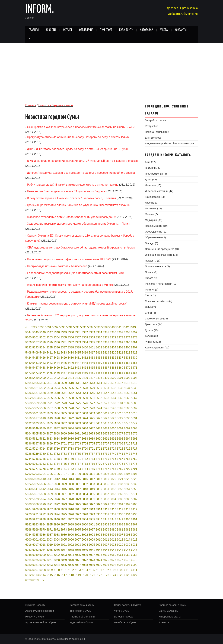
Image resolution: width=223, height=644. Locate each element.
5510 (71, 383)
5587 (50, 408)
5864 (85, 494)
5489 (36, 378)
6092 (113, 565)
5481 (92, 373)
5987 (50, 535)
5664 (28, 434)
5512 (85, 383)
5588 (57, 408)
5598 (127, 408)
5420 (113, 353)
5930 (99, 514)
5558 (71, 398)
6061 (120, 555)
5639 (78, 423)
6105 (92, 570)
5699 (50, 444)
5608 (85, 413)
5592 (85, 408)
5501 (120, 378)
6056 (85, 555)
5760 (28, 464)
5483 (106, 373)
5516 (113, 383)
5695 (134, 439)
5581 (120, 403)
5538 (43, 393)
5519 (134, 383)
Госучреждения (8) (156, 174)
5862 (71, 494)
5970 (43, 530)
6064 (28, 560)
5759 (134, 459)
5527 (78, 388)
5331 (48, 327)
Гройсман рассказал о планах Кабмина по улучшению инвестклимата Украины (79, 205)
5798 (71, 474)
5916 (113, 509)
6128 (28, 580)
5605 (64, 413)
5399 (78, 347)
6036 (57, 550)
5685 (64, 439)
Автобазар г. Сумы (125, 622)
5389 (120, 342)
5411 (50, 353)
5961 (92, 524)
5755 (106, 459)
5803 (106, 474)
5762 (43, 464)
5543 (78, 393)
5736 (85, 454)
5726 (127, 449)
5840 (28, 489)
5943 (78, 519)
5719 (78, 449)
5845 (64, 489)
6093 (120, 565)
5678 (127, 434)
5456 (28, 368)
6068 (57, 560)
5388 (113, 342)
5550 (127, 393)
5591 (78, 408)
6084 (57, 565)
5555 (50, 398)
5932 (113, 514)
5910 (71, 509)
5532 (113, 388)
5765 (64, 464)
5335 (76, 327)
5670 (71, 434)
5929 (92, 514)
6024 (85, 545)
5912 (85, 509)
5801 (92, 474)
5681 (36, 439)
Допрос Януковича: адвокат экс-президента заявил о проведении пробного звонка (81, 173)
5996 (113, 535)
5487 (134, 373)
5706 (99, 444)
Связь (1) (150, 295)
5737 (92, 454)
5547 (106, 393)
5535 (134, 388)
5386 (99, 342)
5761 (36, 464)
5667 (50, 434)
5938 (43, 519)
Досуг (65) (151, 179)
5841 (36, 489)
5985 (36, 535)
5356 (113, 332)
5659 (106, 428)
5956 (57, 524)
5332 (55, 327)
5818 (99, 479)
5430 (71, 358)
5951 (134, 519)
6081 (36, 565)
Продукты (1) (153, 261)
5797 (64, 474)
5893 (64, 504)
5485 (120, 373)
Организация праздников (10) (162, 249)
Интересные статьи (170, 617)
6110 (127, 570)
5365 (64, 337)
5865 (92, 494)
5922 (43, 514)
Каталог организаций (82, 605)
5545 (92, 393)
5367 (78, 337)
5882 (99, 499)
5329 (34, 327)
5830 (71, 484)
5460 (57, 368)
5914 (99, 509)
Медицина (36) (154, 220)
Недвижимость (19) (156, 226)
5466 (99, 368)
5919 (134, 509)
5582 (127, 403)
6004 (57, 540)
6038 (71, 550)
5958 (71, 524)
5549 (120, 393)
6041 (92, 550)
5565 (120, 398)
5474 (43, 373)
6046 (127, 550)
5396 (57, 347)
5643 (106, 423)
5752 (85, 459)
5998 (127, 535)
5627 (106, 418)
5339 (104, 327)
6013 (120, 540)
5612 (113, 413)
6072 (85, 560)
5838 (127, 484)
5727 (134, 449)
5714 (43, 449)
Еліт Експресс (153, 138)
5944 (85, 519)
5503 (134, 378)
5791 (134, 469)
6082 (43, 565)
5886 (127, 499)
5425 (36, 358)
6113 (36, 575)
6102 (71, 570)
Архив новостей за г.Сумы (41, 622)
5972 (57, 530)
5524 (57, 388)
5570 (43, 403)
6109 (120, 570)
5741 (120, 454)
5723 (106, 449)
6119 (78, 575)
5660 (113, 428)
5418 (99, 353)
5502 (127, 378)
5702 (71, 444)
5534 (127, 388)
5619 (50, 418)
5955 (50, 524)
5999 (134, 535)
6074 (99, 560)
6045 (120, 550)
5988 (57, 535)
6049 (36, 555)
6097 (36, 570)
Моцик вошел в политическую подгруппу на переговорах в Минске (70, 285)
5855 (134, 489)
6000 (28, 540)
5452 (113, 363)
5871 (134, 494)
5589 (64, 408)
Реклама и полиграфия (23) (161, 284)
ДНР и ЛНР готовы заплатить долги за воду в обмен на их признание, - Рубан (78, 149)
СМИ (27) (150, 307)
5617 (36, 418)
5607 (78, 413)
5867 (106, 494)
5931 (106, 514)
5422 (127, 353)
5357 (120, 332)
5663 (134, 428)
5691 (106, 439)
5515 (106, 383)
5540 (57, 393)
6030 (127, 545)
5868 (113, 494)
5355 (106, 332)
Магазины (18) (153, 208)
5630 (127, 418)
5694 (127, 439)
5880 (85, 499)
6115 (50, 575)
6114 (43, 575)
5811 (50, 479)
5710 (127, 444)
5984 (28, 535)
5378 (43, 342)
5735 (78, 454)
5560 (85, 398)
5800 (85, 474)
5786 (99, 469)
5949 (120, 519)
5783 (78, 469)
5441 (36, 363)
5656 (85, 428)
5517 (120, 383)
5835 (106, 484)
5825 (36, 484)
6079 (134, 560)
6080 (28, 565)
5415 (78, 353)
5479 (78, 373)
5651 (50, 428)
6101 (64, 570)
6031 (134, 545)
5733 (64, 454)
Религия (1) (152, 290)
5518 (127, 383)
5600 (28, 413)
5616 (28, 418)
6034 (43, 550)
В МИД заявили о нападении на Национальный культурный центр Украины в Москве (82, 161)
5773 (120, 464)
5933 (120, 514)
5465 (92, 368)
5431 (78, 358)
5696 (28, 444)
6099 (50, 570)
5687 (78, 439)
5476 (57, 373)
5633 (36, 423)
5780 (57, 469)
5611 (106, 413)
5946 (99, 519)
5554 (43, 398)
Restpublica (152, 126)
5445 (64, 363)
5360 (28, 337)
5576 (85, 403)
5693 (120, 439)
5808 (28, 479)
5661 (120, 428)
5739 (106, 454)
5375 (134, 337)
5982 (127, 530)
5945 (92, 519)
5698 (43, 444)
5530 (99, 388)
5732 (57, 454)
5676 (113, 434)
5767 (78, 464)
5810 (43, 479)
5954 (43, 524)
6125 (120, 575)
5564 (113, 398)
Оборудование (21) (156, 232)
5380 (57, 342)
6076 (113, 560)
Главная (34, 30)
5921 (36, 514)
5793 (36, 474)
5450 (99, 363)
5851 (106, 489)
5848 (85, 489)
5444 (57, 363)
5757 (120, 459)
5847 (78, 489)
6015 (134, 540)
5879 (78, 499)
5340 (111, 327)
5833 (92, 484)
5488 (28, 378)
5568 (28, 403)
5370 (99, 337)
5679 (134, 434)
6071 (78, 560)
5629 (120, 418)
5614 (127, 413)
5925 (64, 514)
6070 (71, 560)
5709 (120, 444)
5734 (71, 454)
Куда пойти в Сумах (81, 622)
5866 (99, 494)
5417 (92, 353)
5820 (113, 479)
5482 (99, 373)
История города (123, 617)
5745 (36, 459)
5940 (57, 519)
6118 (71, 575)
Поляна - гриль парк (157, 132)
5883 (106, 499)
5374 (127, 337)
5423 (134, 353)
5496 (85, 378)
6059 (106, 555)
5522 (43, 388)
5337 (90, 327)
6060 (113, 555)
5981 (120, 530)
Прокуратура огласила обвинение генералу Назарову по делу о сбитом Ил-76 (78, 137)
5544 (85, 393)
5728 (28, 454)
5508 (57, 383)
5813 (64, 479)
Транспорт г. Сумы (81, 611)
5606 (71, 413)
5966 (127, 524)
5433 (92, 358)
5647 (134, 423)
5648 (28, 428)
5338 (97, 327)
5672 (85, 434)
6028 (113, 545)
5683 (50, 439)
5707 (106, 444)
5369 (92, 337)
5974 (71, 530)
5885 (120, 499)
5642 (99, 423)
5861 (64, 494)
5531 (106, 388)
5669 (64, 434)
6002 (43, 540)
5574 (71, 403)
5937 (36, 519)
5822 (127, 479)
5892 (57, 504)
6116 (57, 575)
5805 (120, 474)
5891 (50, 504)
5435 (106, 358)
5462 (71, 368)
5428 (57, 358)
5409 (36, 353)
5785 (92, 469)
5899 (106, 504)
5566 (127, 398)
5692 (113, 439)
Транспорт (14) (154, 324)
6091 (106, 565)
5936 (28, 519)
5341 (119, 327)
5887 (134, 499)
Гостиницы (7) (153, 168)
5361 (36, 337)
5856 (28, 494)
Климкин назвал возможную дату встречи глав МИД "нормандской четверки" (77, 304)
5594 (99, 408)
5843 (50, 489)
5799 (78, 474)
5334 (69, 327)
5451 (106, 363)
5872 (28, 499)
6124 (113, 575)
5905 (36, 509)
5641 (92, 423)
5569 (36, 403)
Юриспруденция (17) (157, 348)
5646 (127, 423)
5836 (113, 484)
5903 (134, 504)
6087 (78, 565)
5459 (50, 368)
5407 (134, 347)
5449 (92, 363)
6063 (134, 555)
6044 (113, 550)
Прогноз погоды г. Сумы (173, 605)
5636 (57, 423)
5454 (127, 363)
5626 (99, 418)
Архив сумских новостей (40, 611)
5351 (78, 332)
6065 (36, 560)
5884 (113, 499)
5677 (120, 434)
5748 (57, 459)
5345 (36, 332)
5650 (43, 428)
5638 (71, 423)
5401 (92, 347)
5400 (85, 347)
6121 (92, 575)
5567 (134, 398)
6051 (50, 555)
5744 (28, 459)
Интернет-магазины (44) (159, 191)
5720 (85, 449)
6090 (99, 565)
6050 (43, 555)
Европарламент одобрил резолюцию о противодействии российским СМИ (76, 273)
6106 (99, 570)
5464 (85, 368)
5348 (57, 332)
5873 (36, 499)
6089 (92, 565)
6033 (36, 550)
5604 (57, 413)
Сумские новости (35, 605)
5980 (113, 530)
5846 (71, 489)
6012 (113, 540)
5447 (78, 363)
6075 (106, 560)
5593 (92, 408)
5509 (64, 383)
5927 (78, 514)
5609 (92, 413)
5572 (57, 403)
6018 (43, 545)
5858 (43, 494)
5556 (57, 398)
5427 (50, 358)
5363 (50, 337)
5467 (106, 368)
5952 (28, 524)
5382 (71, 342)
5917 (120, 509)
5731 (50, 454)
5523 (50, 388)
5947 (106, 519)
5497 (92, 378)
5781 (64, 469)
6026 (99, 545)
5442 (43, 363)
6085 (64, 565)
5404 (113, 347)
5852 (113, 489)
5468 (113, 368)
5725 (120, 449)
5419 (106, 353)
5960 (85, 524)
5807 (134, 474)
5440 (28, 363)
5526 (71, 388)
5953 (36, 524)
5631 (134, 418)
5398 (71, 347)
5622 (71, 418)
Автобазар (146, 30)
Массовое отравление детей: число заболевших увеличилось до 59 (71, 217)
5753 (92, 459)
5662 (127, 428)
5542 (71, 393)
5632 (28, 423)
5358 (127, 332)
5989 (64, 535)
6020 (57, 545)
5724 (113, 449)
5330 (41, 327)
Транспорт (106, 30)
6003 (50, 540)
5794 (43, 474)
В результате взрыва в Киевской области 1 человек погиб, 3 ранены (71, 198)
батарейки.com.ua (155, 120)
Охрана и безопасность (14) (161, 255)
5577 (92, 403)
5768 (85, 464)
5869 (120, 494)
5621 (64, 418)
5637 (64, 423)
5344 (28, 332)
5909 (64, 509)
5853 (120, 489)
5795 (50, 474)
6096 (28, 570)
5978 (99, 530)
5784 (85, 469)
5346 (43, 332)
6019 (50, 545)
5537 (36, 393)
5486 (127, 373)
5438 (127, 358)
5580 (113, 403)
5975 (78, 530)
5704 (85, 444)
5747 (50, 459)
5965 (120, 524)
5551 (134, 393)
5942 (71, 519)
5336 (83, 327)
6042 (99, 550)
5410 (43, 353)
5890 (43, 504)
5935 (134, 514)
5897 (92, 504)
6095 (134, 565)
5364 (57, 337)
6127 (134, 575)
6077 (120, 560)
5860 (57, 494)
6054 (71, 555)
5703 (78, 444)
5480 (85, 373)
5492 (57, 378)
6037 (64, 550)
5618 (43, 418)
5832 (85, 484)
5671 (78, 434)
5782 (71, 469)
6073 (92, 560)
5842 (43, 489)
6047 (134, 550)
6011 (106, 540)
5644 (113, 423)
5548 (113, 393)
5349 (64, 332)
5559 (78, 398)
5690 (99, 439)
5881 (92, 499)
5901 (120, 504)
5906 (43, 509)
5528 (85, 388)
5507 (50, 383)
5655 (78, 428)
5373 (120, 337)
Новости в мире (35, 617)
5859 (50, 494)
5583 (134, 403)
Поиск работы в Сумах (127, 605)
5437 (120, 358)
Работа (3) (151, 278)
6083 (50, 565)
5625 (92, 418)
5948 (113, 519)
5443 (50, 363)
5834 (99, 484)
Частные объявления (82, 617)
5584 (28, 408)
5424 (28, 358)
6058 (99, 555)
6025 (92, 545)
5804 (113, 474)
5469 (120, 368)
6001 (36, 540)
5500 (113, 378)
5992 (85, 535)
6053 (64, 555)
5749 (64, 459)
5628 (113, 418)
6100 (57, 570)
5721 (92, 449)
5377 (36, 342)
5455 (134, 363)
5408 (28, 353)
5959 (78, 524)
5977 (92, 530)
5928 (85, 514)
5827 (50, 484)
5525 (64, 388)
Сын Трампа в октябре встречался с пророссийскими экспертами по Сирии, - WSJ (81, 127)
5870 (127, 494)
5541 (64, 393)
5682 (43, 439)
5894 (71, 504)
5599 (134, 408)
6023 (78, 545)
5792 (28, 474)
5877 (64, 499)
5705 (92, 444)
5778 (43, 469)
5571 (50, 403)
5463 (78, 368)
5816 (85, 479)
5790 (127, 469)
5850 (99, 489)
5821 (120, 479)
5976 (85, 530)
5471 (134, 368)
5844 (57, 489)
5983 (134, 530)
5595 (106, 408)
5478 (71, 373)
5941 (64, 519)
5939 (50, 519)
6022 (71, 545)
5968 (28, 530)
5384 (85, 342)
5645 (120, 423)
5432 (85, 358)
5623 (78, 418)
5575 (78, 403)
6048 (28, 555)
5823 (134, 479)
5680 (28, 439)
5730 (43, 454)
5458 (43, 368)
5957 (64, 524)
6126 (127, 575)
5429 (64, 358)
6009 (92, 540)
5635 (50, 423)
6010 (99, 540)
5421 (120, 353)
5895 (78, 504)
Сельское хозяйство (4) (159, 301)
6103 (78, 570)
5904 (28, 509)
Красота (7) (152, 203)
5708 (113, 444)
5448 (85, 363)
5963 (106, 524)
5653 (64, 428)
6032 (28, 550)
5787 (106, 469)
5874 (43, 499)
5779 (50, 469)
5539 (50, 393)
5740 (113, 454)
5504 (28, 383)
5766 (71, 464)
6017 (36, 545)
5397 (64, 347)
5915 (106, 509)
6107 (106, 570)
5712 (28, 449)
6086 (71, 565)
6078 (127, 560)
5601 (36, 413)
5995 (106, 535)
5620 (57, 418)
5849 (92, 489)
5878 (71, 499)
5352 (85, 332)
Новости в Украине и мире (56, 105)
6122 (99, 575)
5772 (113, 464)
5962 (99, 524)
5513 (92, 383)
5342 (126, 327)
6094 (127, 565)
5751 (78, 459)
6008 (85, 540)
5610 (99, 413)
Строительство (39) (156, 319)
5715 (50, 449)
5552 (28, 398)
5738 (99, 454)
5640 (85, 423)
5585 (36, 408)
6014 (127, 540)
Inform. (40, 9)
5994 (99, 535)
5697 (36, 444)
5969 (36, 530)
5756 (113, 459)
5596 (113, 408)
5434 (99, 358)
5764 (57, 464)
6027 (106, 545)
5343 (133, 327)
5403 (106, 347)
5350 (71, 332)
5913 (92, 509)
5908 (57, 509)
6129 (36, 580)
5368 (85, 337)
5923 (50, 514)
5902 (127, 504)
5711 (134, 444)
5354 (99, 332)
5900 (113, 504)
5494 (71, 378)
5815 (78, 479)
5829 (64, 484)
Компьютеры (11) (155, 197)
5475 (50, 373)
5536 (28, 393)
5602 (43, 413)
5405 (120, 347)
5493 (64, 378)
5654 (71, 428)
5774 (127, 464)
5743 (134, 454)
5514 (99, 383)
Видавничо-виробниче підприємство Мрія (169, 143)
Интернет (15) (153, 185)
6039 (78, 550)
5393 (36, 347)
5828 (57, 484)
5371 (106, 337)
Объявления (86, 30)
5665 (36, 434)
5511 (78, 383)
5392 (28, 347)
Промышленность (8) (157, 266)
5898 (99, 504)
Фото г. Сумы (122, 611)
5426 (43, 358)
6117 (64, 575)
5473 (36, 373)
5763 (50, 464)
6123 (106, 575)
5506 (43, 383)
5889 (36, 504)
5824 (28, 484)
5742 (127, 454)
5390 (127, 342)
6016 (28, 545)
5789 (120, 469)
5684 (57, 439)
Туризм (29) (152, 330)
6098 (43, 570)
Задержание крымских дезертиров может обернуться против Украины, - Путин (78, 224)
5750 (71, 459)
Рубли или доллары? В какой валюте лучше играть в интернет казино (73, 185)
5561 (92, 398)
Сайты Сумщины (169, 611)
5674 (99, 434)
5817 (92, 479)
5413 (64, 353)
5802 (99, 474)
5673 (92, 434)
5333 (62, 327)
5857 (36, 494)
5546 (99, 393)
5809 (36, 479)
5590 (71, 408)
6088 (85, 565)
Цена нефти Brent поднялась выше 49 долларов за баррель (66, 191)
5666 (43, 434)
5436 (113, 358)
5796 (57, 474)
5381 (64, 342)
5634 (43, 423)
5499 (106, 378)
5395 (50, 347)
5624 (85, 418)
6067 (50, 560)
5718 (71, 449)
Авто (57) (150, 162)
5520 (28, 388)
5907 (50, 509)
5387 (106, 342)
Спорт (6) (150, 313)
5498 (99, 378)
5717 (64, 449)
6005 (64, 540)
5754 (99, 459)
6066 (43, 560)
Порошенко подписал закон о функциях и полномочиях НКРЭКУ (69, 259)
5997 (120, 535)
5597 (120, 408)
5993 (92, 535)
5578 (99, 403)
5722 (99, 449)
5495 (78, 378)
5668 (57, 434)
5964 (113, 524)
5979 (106, 530)
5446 (71, 363)
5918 (127, 509)
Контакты (181, 30)
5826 (43, 484)
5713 (36, 449)
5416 (85, 353)
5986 (43, 535)
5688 (85, 439)
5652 (57, 428)
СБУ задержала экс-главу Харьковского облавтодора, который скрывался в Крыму (81, 248)
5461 (64, 368)
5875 (50, 499)
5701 (64, 444)
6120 (85, 575)
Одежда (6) (152, 243)
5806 (127, 474)
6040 (85, 550)
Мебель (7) (151, 214)
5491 (50, 378)
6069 (64, 560)
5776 (28, 469)
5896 (85, 504)
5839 (134, 484)
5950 (127, 519)
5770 (99, 464)
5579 (106, 403)
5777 (36, 469)
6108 (113, 570)
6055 (78, 555)
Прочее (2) (151, 272)
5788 (113, 469)
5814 (71, 479)
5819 (106, 479)
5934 (127, 514)
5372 (113, 337)
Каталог (67, 30)
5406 (127, 347)
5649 (36, 428)
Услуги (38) (151, 336)
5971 (50, 530)
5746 (43, 459)
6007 (78, 540)
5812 (57, 479)
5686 (71, 439)
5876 (57, 499)
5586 (43, 408)
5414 (71, 353)
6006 (71, 540)
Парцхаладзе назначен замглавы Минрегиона (57, 266)
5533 (120, 388)
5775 (134, 464)
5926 (71, 514)
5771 (106, 464)
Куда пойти (126, 30)
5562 (99, 398)
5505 (36, 383)
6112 (28, 575)
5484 (113, 373)
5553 (36, 398)
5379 (50, 342)
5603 (50, 413)
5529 (92, 388)
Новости (51, 30)
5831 (78, 484)
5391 (134, 342)
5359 (134, 332)
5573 (64, 403)
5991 (78, 535)
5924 (57, 514)
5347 (50, 332)
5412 (57, 353)
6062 (127, 555)
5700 (57, 444)
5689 (92, 439)
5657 (92, 428)
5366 (71, 337)
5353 (92, 332)
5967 (134, 524)
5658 (99, 428)
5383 (78, 342)
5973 (64, 530)
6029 (120, 545)
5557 (64, 398)
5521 (36, 388)
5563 (106, 398)
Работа (164, 30)
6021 (64, 545)
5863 (78, 494)
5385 (92, 342)
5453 (120, 363)
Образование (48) (155, 237)
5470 (127, 368)
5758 (127, 459)
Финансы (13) (153, 342)
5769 (92, 464)
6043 (106, 550)
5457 (36, 368)
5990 (71, 535)
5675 (106, 434)
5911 (78, 509)
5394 (43, 347)
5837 (120, 484)
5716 (57, 449)
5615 (134, 413)
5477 (64, 373)
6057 (92, 555)
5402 (99, 347)
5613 (120, 413)
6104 (85, 570)
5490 (43, 378)
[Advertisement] (111, 70)
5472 (28, 373)
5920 (28, 514)
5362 (43, 337)
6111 (134, 570)
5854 (127, 489)
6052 (57, 555)
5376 (28, 342)
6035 (50, 550)
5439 (134, 358)
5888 (28, 504)
